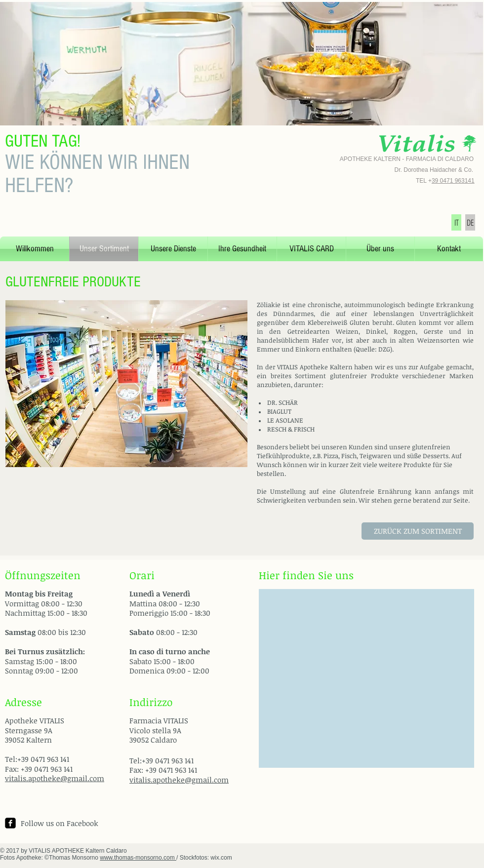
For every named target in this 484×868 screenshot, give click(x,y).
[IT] (456, 222)
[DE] (470, 222)
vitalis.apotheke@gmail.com (55, 778)
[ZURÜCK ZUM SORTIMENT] (418, 531)
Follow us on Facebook (60, 823)
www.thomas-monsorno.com (138, 858)
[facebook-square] (10, 823)
